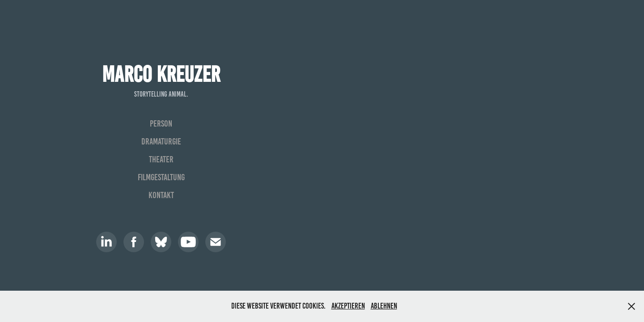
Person (161, 123)
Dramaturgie (161, 141)
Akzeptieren (348, 306)
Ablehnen (384, 306)
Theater (161, 159)
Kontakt (161, 195)
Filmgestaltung (161, 177)
